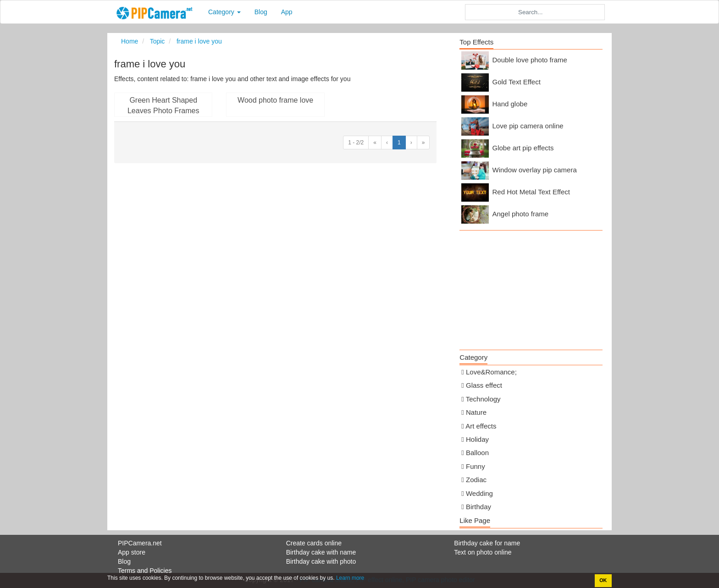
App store (132, 552)
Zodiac (476, 480)
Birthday (478, 507)
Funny (476, 466)
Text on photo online (483, 552)
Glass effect (484, 385)
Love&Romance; (491, 372)
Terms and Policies (145, 571)
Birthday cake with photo (321, 561)
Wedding (479, 493)
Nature (476, 412)
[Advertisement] (531, 288)
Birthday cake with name (321, 552)
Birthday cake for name (487, 543)
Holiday (477, 439)
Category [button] (224, 12)
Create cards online (314, 543)
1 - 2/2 (356, 143)
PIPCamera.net (140, 543)
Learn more (350, 578)
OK (603, 580)
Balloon (477, 453)
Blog (261, 12)
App (287, 12)
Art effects (481, 426)
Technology (483, 399)
